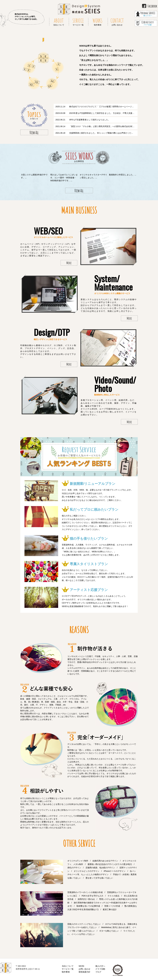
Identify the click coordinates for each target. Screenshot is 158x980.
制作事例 (66, 972)
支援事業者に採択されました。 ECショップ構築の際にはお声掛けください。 (103, 133)
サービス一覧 (68, 969)
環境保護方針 (84, 972)
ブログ (98, 972)
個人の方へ (100, 966)
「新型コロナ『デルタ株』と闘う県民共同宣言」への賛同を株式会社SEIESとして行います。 (110, 126)
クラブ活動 (100, 969)
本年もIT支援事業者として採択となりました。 (90, 120)
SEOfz (81, 966)
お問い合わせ (84, 969)
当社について (68, 966)
